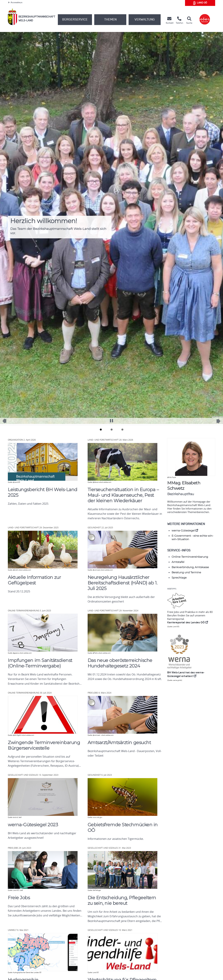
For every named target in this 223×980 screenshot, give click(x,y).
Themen (110, 20)
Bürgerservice (75, 20)
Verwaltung (145, 20)
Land (200, 3)
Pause (111, 419)
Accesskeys (15, 2)
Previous (7, 423)
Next (216, 423)
